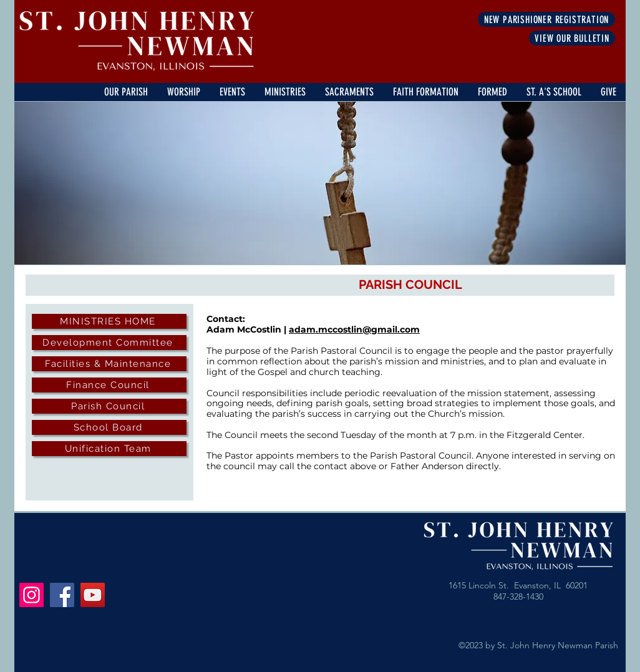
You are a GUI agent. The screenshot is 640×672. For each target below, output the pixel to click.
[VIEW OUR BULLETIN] (572, 38)
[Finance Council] (109, 385)
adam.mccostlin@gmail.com (354, 329)
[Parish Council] (109, 406)
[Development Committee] (109, 343)
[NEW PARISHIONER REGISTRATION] (546, 19)
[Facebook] (62, 595)
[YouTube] (93, 595)
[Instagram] (32, 595)
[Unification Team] (109, 449)
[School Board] (109, 427)
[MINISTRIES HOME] (109, 321)
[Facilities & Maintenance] (109, 364)
